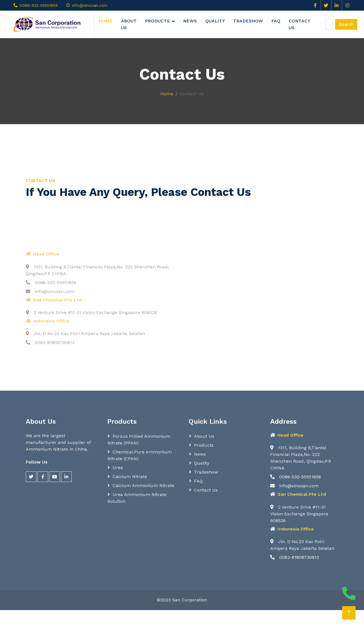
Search (346, 24)
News (190, 21)
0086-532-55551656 (39, 5)
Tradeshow (248, 21)
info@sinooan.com (90, 5)
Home (106, 21)
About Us (129, 24)
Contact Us (300, 24)
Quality (215, 21)
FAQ (276, 21)
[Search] (329, 24)
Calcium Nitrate (130, 477)
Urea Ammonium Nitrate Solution (137, 498)
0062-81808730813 (295, 557)
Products (157, 21)
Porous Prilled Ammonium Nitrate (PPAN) (139, 440)
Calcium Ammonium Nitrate (143, 486)
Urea (118, 468)
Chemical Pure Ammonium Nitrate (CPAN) (140, 455)
